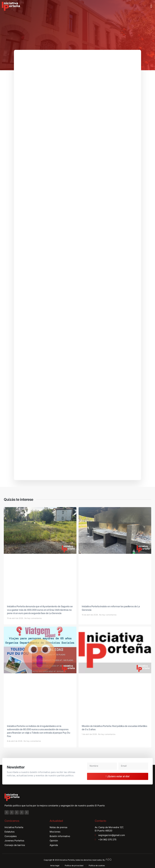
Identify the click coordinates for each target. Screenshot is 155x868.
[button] (151, 6)
